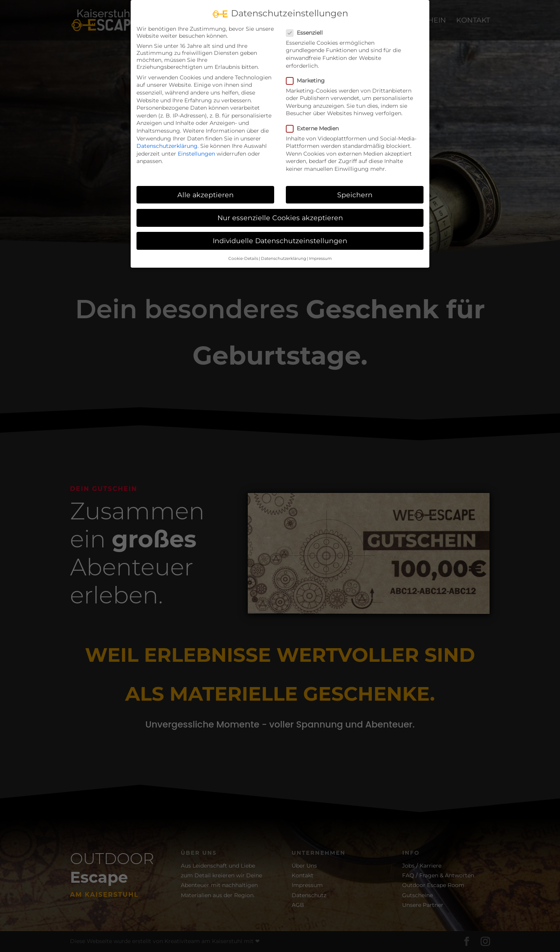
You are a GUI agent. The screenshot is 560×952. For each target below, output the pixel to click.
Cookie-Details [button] (243, 251)
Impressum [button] (320, 251)
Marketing (309, 73)
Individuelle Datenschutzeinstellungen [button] (280, 233)
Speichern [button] (355, 187)
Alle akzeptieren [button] (206, 187)
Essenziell (308, 25)
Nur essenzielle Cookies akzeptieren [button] (280, 210)
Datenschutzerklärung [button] (283, 251)
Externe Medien (316, 121)
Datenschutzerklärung (167, 138)
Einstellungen (196, 146)
